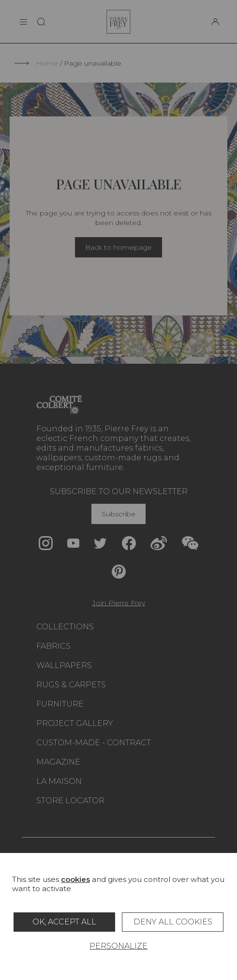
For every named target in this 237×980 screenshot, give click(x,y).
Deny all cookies (173, 922)
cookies (75, 879)
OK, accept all (64, 922)
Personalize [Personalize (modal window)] (118, 946)
